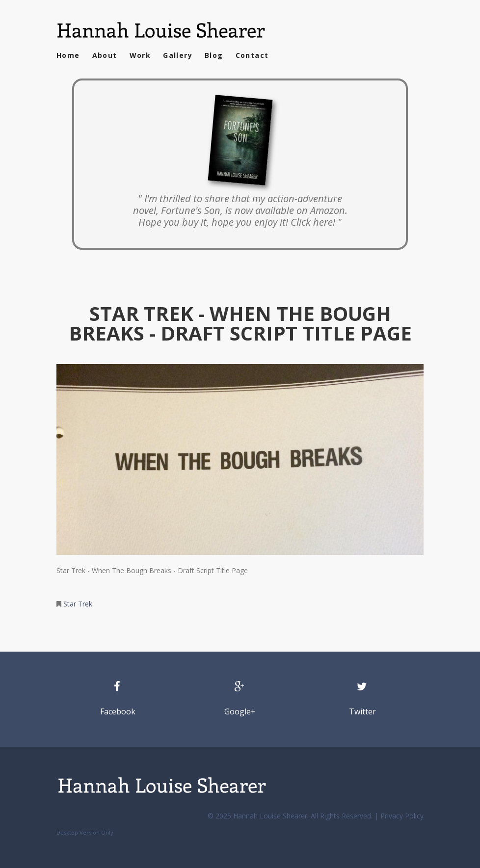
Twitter (362, 711)
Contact (252, 55)
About (105, 55)
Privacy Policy (402, 816)
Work (140, 55)
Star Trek (78, 604)
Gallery (178, 55)
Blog (214, 55)
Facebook (118, 711)
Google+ (240, 711)
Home (68, 55)
